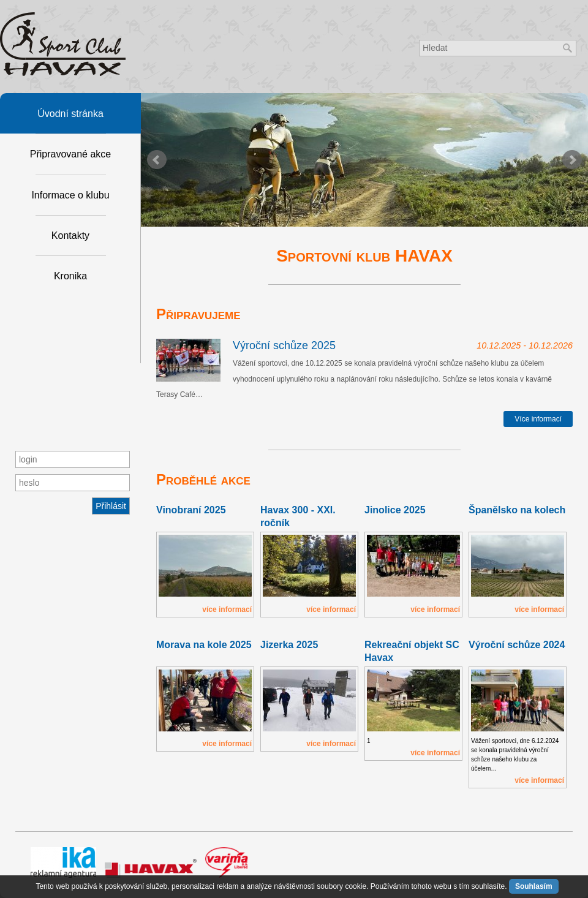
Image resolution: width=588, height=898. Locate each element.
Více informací (538, 419)
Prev (157, 160)
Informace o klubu (70, 195)
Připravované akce (71, 154)
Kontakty (70, 236)
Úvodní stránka (70, 114)
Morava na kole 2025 (204, 645)
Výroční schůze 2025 (284, 345)
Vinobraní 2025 (191, 510)
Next (572, 160)
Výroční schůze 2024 (517, 645)
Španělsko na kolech (517, 510)
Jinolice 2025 (395, 510)
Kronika (70, 276)
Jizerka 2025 (289, 645)
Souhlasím (534, 886)
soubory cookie (341, 886)
